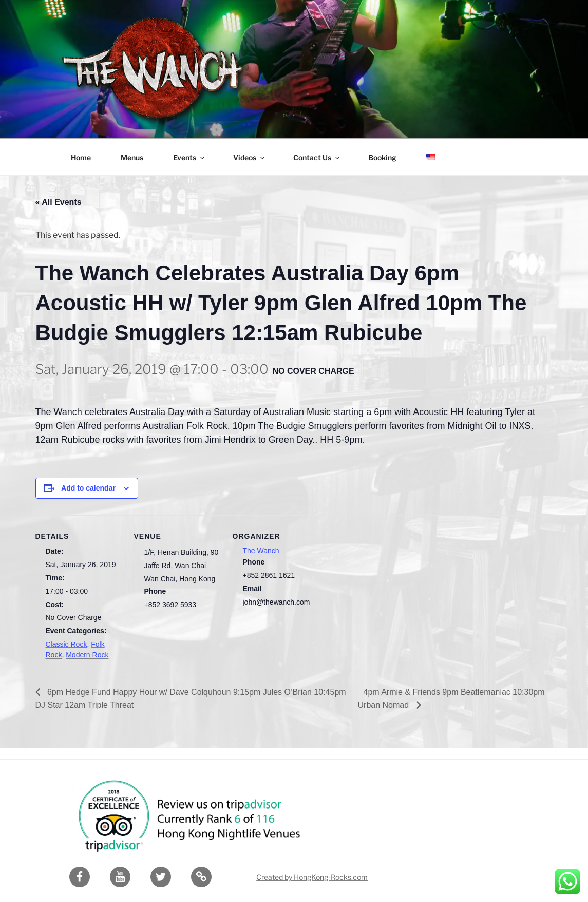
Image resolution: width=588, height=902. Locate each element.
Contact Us (317, 157)
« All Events (59, 202)
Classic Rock (67, 644)
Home (81, 157)
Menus (132, 157)
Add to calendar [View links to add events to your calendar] (88, 488)
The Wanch (261, 551)
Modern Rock (87, 655)
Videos (250, 157)
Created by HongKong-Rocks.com (312, 877)
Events (189, 157)
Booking (382, 157)
